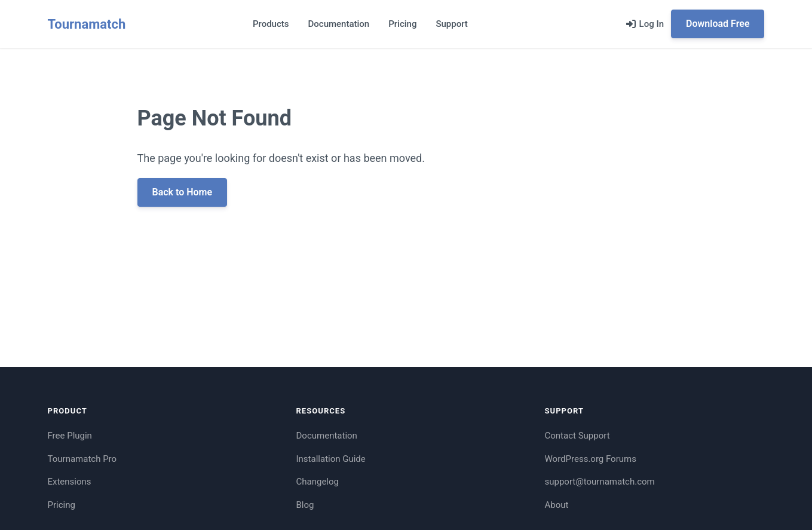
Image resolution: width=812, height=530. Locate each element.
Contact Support (577, 436)
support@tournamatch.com (600, 482)
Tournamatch (87, 24)
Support (451, 24)
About (557, 505)
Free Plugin (70, 436)
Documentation (339, 24)
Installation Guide (331, 459)
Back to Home (183, 192)
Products (271, 24)
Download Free (718, 24)
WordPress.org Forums (591, 459)
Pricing (402, 24)
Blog (305, 505)
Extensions (70, 482)
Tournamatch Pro (82, 459)
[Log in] (645, 24)
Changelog (318, 482)
